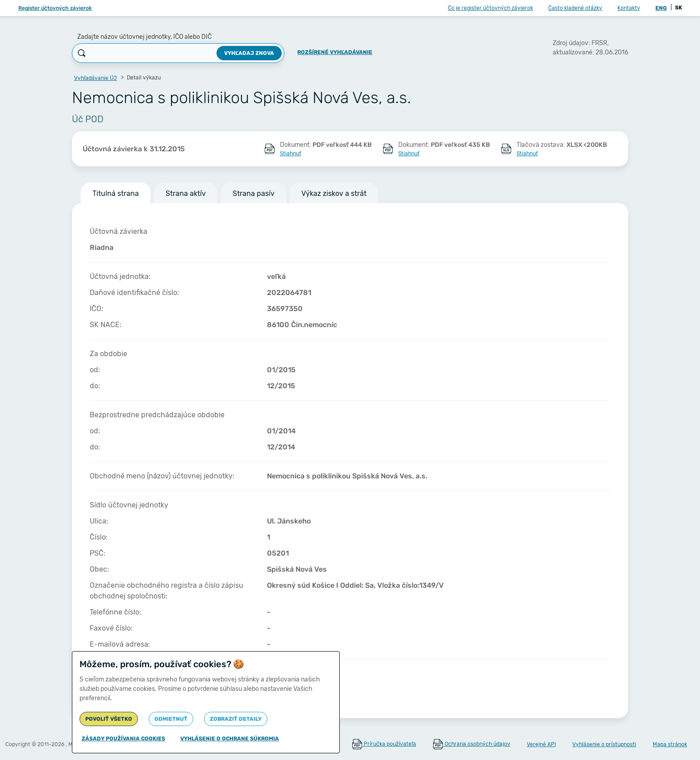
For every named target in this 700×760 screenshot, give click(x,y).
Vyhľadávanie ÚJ (96, 78)
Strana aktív (186, 193)
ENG (661, 8)
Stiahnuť (290, 154)
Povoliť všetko (109, 719)
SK (679, 8)
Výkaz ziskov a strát (334, 193)
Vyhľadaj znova (249, 53)
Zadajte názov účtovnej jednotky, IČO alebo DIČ (144, 37)
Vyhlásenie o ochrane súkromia (230, 739)
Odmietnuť (171, 719)
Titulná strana (116, 193)
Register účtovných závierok (55, 8)
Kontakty (629, 8)
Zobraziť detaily (236, 719)
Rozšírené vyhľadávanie (335, 52)
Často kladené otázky (575, 8)
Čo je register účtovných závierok (490, 8)
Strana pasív (254, 193)
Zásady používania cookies (123, 739)
